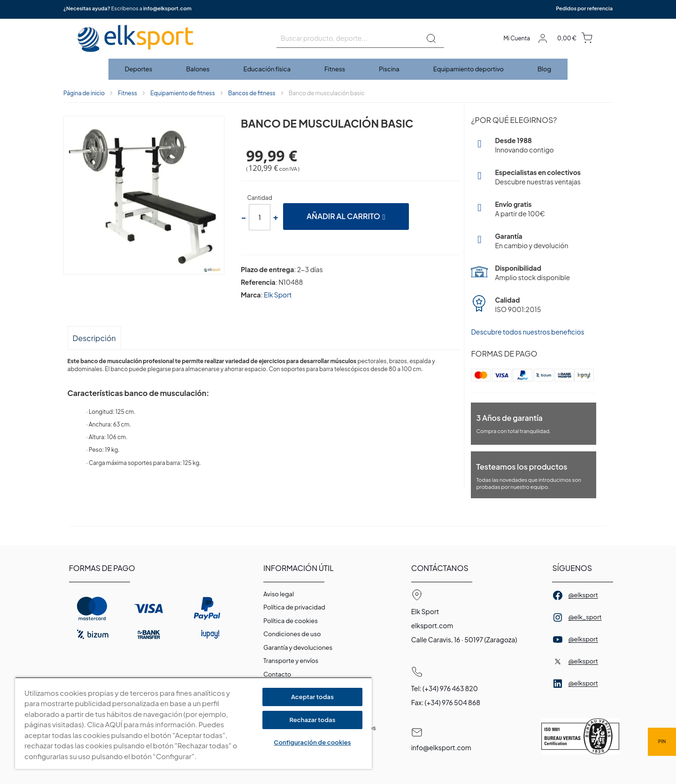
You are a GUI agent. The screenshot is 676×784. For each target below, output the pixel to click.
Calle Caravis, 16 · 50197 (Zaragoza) (464, 639)
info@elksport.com (167, 8)
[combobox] (360, 38)
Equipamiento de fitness (183, 93)
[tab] (94, 338)
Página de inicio (84, 93)
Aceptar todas (312, 697)
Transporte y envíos (291, 661)
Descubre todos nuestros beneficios (527, 332)
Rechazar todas (312, 720)
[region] (193, 723)
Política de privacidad (294, 607)
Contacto (277, 674)
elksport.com (432, 625)
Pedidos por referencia (584, 8)
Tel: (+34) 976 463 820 (445, 688)
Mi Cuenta (517, 38)
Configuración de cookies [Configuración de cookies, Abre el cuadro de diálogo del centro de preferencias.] (312, 742)
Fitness (127, 93)
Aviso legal (279, 594)
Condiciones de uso (292, 634)
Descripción (94, 338)
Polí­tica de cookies (291, 621)
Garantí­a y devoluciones (298, 647)
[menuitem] (139, 69)
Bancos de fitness (252, 93)
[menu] (338, 69)
